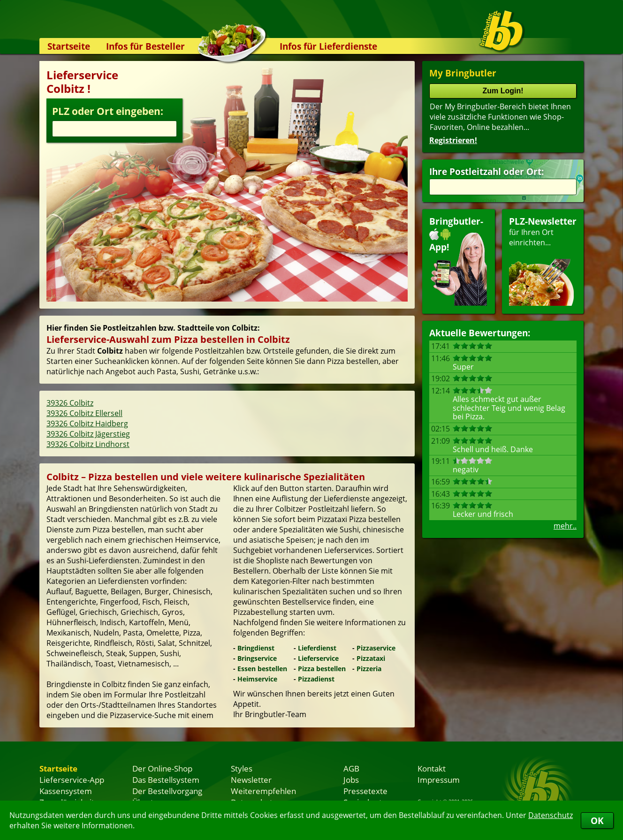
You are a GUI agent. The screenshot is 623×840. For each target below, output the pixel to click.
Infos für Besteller (145, 46)
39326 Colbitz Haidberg (87, 424)
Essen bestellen (262, 669)
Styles (242, 768)
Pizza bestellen (322, 669)
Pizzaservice (376, 648)
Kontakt (432, 768)
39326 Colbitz (70, 403)
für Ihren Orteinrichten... (543, 261)
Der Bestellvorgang (167, 791)
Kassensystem (66, 791)
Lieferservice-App (72, 779)
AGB (351, 768)
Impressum (439, 779)
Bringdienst (256, 648)
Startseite (69, 46)
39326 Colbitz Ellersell (84, 413)
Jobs (351, 779)
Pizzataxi (371, 658)
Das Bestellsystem (166, 779)
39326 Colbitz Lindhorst (88, 444)
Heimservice (257, 679)
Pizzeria (369, 669)
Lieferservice (318, 658)
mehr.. (565, 526)
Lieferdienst (317, 648)
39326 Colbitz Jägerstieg (88, 434)
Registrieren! (453, 140)
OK (597, 821)
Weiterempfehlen (263, 791)
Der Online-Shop (162, 768)
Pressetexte (365, 791)
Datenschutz (551, 815)
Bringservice (257, 658)
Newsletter (251, 779)
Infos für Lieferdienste (328, 46)
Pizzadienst (316, 679)
